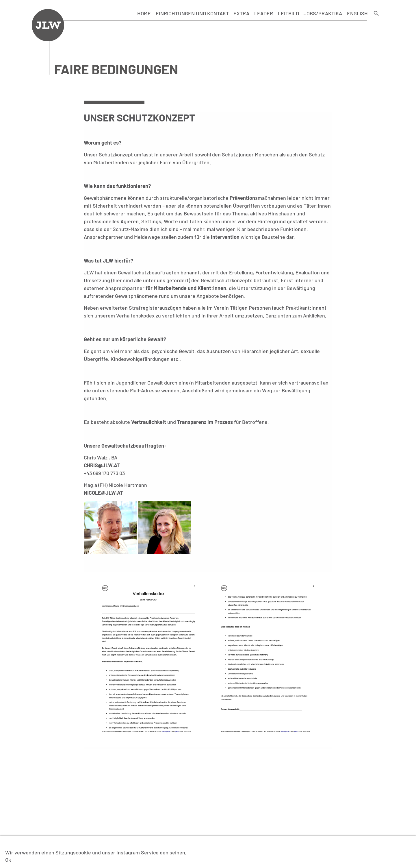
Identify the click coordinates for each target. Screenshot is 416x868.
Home (144, 13)
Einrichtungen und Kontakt (192, 13)
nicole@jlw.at (103, 493)
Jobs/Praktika (323, 13)
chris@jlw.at (102, 465)
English (357, 13)
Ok (8, 860)
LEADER (264, 13)
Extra (241, 13)
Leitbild (288, 13)
